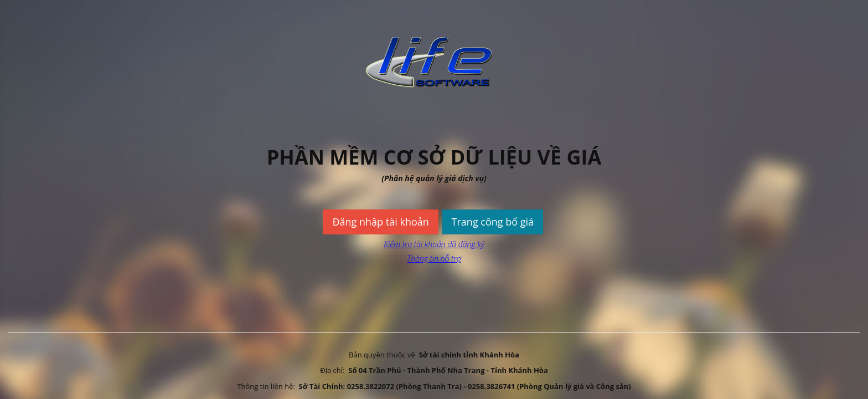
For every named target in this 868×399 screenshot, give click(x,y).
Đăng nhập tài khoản (380, 222)
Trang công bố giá (493, 222)
